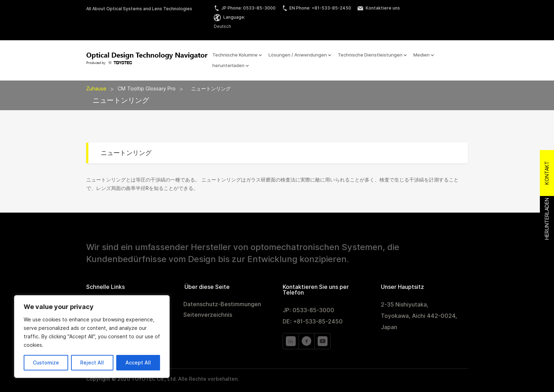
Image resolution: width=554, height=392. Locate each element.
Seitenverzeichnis (208, 315)
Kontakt (547, 173)
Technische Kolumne (235, 55)
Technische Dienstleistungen (370, 55)
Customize (46, 363)
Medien (422, 55)
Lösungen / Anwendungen (298, 55)
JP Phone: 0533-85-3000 (245, 8)
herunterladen (228, 66)
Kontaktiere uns (379, 8)
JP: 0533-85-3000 (308, 310)
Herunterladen (547, 219)
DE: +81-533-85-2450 (313, 322)
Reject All (92, 363)
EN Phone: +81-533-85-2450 (317, 8)
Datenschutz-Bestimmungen (222, 305)
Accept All (138, 363)
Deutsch (222, 26)
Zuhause (96, 89)
